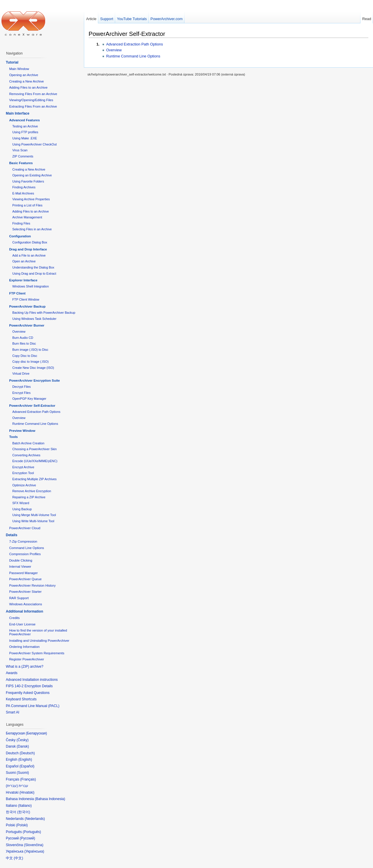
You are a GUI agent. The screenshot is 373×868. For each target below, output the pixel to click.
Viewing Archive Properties (31, 199)
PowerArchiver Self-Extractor (127, 34)
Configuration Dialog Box (30, 242)
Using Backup (22, 509)
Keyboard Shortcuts (21, 699)
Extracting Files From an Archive (33, 106)
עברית (12, 786)
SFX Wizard (21, 503)
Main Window (19, 69)
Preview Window (22, 431)
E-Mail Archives (23, 193)
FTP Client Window (26, 299)
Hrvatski (27, 792)
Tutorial (12, 62)
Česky (23, 740)
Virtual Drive (21, 373)
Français (28, 779)
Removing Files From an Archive (33, 94)
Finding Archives (24, 187)
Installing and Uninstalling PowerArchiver (39, 641)
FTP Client (17, 293)
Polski (22, 825)
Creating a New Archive (26, 81)
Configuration (20, 236)
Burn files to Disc (24, 343)
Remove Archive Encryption (32, 491)
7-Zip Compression (23, 541)
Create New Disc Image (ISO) (33, 368)
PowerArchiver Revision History (32, 585)
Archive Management (27, 217)
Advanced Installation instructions (32, 680)
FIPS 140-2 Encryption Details (29, 686)
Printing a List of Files (27, 205)
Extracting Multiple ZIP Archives (34, 479)
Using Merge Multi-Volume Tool (34, 515)
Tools (13, 437)
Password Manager (23, 573)
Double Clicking (21, 560)
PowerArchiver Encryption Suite (34, 380)
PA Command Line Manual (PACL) (33, 706)
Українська (34, 851)
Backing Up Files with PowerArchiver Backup (44, 313)
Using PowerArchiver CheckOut (34, 144)
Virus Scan (20, 150)
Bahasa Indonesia (50, 799)
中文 (18, 858)
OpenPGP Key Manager (29, 399)
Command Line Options (27, 548)
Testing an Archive (25, 126)
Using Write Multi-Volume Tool (33, 521)
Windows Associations (25, 604)
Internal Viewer (20, 567)
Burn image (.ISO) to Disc (30, 350)
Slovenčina (34, 845)
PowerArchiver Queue (25, 579)
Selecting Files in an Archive (32, 229)
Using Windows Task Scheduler (34, 319)
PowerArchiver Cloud (25, 528)
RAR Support (19, 598)
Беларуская (36, 733)
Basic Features (21, 163)
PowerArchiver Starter (25, 592)
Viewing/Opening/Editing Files (31, 100)
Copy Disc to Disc (25, 356)
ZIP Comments (23, 156)
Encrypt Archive (23, 467)
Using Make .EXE (25, 138)
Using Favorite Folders (28, 181)
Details (12, 535)
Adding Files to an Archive (28, 87)
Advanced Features (24, 120)
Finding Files (21, 223)
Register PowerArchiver (27, 659)
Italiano (25, 806)
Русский (28, 838)
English (25, 760)
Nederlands (35, 819)
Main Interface (18, 113)
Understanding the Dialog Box (33, 267)
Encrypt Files (21, 393)
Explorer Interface (23, 280)
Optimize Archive (24, 485)
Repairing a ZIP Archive (29, 497)
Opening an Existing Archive (32, 175)
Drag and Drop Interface (28, 249)
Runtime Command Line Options (133, 56)
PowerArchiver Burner (27, 325)
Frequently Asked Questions (28, 693)
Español (27, 766)
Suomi (23, 773)
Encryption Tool (23, 473)
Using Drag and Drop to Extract (34, 273)
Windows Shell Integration (30, 286)
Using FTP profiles (25, 132)
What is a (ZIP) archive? (25, 667)
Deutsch (27, 753)
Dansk (23, 746)
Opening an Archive (23, 75)
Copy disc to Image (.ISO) (30, 362)
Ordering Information (24, 647)
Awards (12, 673)
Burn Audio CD (23, 338)
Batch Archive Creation (28, 443)
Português (32, 832)
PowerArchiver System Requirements (37, 653)
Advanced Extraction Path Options (134, 44)
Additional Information (24, 611)
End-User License (22, 624)
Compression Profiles (25, 554)
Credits (14, 618)
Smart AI (13, 712)
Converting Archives (26, 455)
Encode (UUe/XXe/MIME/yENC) (35, 461)
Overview (114, 50)
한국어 (24, 812)
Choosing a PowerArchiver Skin (34, 449)
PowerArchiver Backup (27, 306)
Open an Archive (24, 261)
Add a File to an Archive (29, 255)
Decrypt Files (21, 387)
